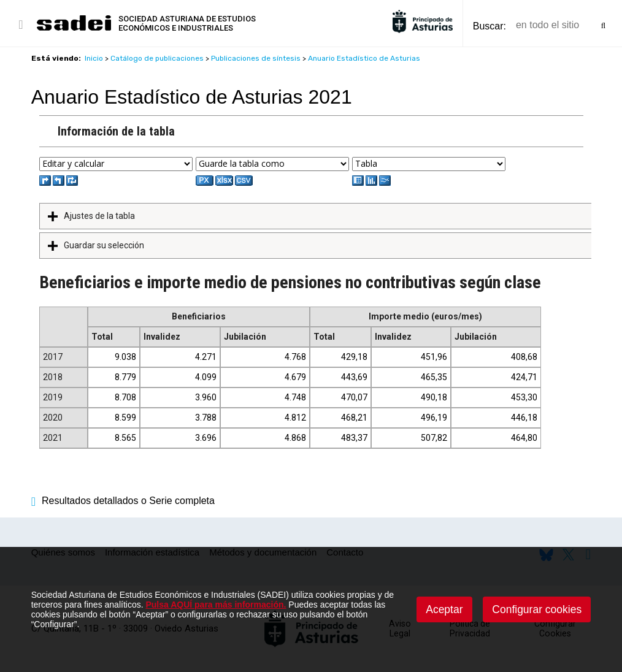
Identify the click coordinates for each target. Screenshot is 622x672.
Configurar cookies (537, 609)
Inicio (94, 58)
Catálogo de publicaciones (157, 58)
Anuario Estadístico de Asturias (364, 58)
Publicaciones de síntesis (256, 58)
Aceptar (444, 609)
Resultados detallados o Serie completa (123, 501)
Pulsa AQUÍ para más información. (216, 605)
